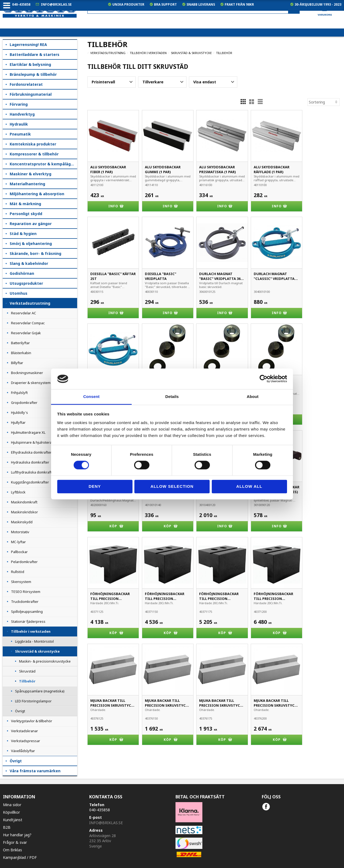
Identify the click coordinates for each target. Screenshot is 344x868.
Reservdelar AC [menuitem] (24, 313)
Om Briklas (12, 850)
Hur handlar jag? (17, 835)
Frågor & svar (15, 842)
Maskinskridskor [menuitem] (24, 512)
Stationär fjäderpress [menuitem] (28, 621)
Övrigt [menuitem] (20, 711)
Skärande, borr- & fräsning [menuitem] (35, 253)
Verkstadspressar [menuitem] (26, 741)
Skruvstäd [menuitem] (27, 671)
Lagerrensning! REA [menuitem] (28, 45)
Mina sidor (12, 805)
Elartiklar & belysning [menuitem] (30, 64)
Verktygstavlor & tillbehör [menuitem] (32, 721)
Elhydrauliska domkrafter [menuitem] (31, 452)
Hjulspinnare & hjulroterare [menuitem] (33, 442)
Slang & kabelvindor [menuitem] (29, 263)
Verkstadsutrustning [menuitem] (30, 303)
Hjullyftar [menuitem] (18, 422)
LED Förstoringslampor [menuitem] (33, 701)
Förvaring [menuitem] (19, 104)
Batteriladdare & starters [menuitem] (35, 54)
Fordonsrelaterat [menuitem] (26, 84)
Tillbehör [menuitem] (27, 681)
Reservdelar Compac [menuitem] (28, 323)
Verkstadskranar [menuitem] (24, 731)
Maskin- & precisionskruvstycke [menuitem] (45, 661)
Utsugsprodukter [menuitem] (26, 283)
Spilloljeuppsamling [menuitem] (27, 611)
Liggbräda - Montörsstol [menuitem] (34, 641)
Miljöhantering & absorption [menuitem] (37, 194)
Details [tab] (172, 396)
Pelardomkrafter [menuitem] (24, 562)
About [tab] (253, 396)
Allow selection (172, 486)
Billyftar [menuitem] (17, 363)
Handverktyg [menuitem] (22, 114)
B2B (7, 827)
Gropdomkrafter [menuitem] (24, 403)
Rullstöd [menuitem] (18, 572)
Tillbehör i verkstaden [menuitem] (31, 631)
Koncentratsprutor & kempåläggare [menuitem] (43, 164)
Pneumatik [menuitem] (20, 134)
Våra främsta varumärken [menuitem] (35, 771)
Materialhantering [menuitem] (27, 184)
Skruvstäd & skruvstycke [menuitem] (37, 651)
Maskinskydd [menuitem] (22, 522)
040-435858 (21, 4)
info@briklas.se (56, 4)
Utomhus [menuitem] (19, 293)
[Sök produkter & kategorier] (193, 9)
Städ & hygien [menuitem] (23, 234)
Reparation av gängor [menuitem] (31, 224)
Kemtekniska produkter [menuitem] (33, 144)
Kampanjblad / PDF (20, 857)
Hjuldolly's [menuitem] (19, 412)
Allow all (249, 486)
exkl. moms (236, 24)
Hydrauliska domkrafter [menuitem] (30, 462)
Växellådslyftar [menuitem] (23, 751)
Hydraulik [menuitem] (19, 124)
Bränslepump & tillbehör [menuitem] (33, 74)
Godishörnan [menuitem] (22, 273)
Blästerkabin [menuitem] (21, 353)
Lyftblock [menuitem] (18, 492)
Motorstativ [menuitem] (20, 532)
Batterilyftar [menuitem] (20, 343)
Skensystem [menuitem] (21, 582)
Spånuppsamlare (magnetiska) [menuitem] (40, 691)
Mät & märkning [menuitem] (25, 204)
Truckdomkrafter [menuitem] (25, 602)
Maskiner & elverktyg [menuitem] (31, 174)
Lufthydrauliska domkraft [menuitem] (31, 472)
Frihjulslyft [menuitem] (19, 393)
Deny (95, 486)
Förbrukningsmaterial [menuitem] (31, 94)
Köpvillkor (11, 812)
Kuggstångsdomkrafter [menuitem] (30, 482)
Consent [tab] (92, 396)
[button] (112, 82)
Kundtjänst (13, 820)
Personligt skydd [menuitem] (26, 214)
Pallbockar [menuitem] (19, 552)
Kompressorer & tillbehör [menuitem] (34, 154)
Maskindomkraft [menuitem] (24, 502)
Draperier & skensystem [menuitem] (31, 383)
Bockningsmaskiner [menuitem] (27, 373)
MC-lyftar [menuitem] (18, 542)
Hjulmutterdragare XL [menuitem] (28, 432)
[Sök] (294, 9)
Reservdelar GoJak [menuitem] (26, 333)
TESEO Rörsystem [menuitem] (26, 592)
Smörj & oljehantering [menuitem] (31, 243)
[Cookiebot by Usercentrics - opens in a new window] (264, 379)
